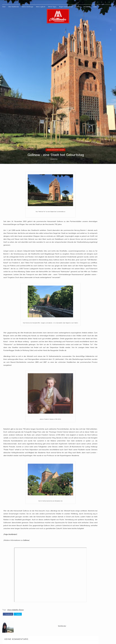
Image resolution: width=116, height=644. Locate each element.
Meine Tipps (52, 7)
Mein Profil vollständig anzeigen (94, 434)
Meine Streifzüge (28, 7)
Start (4, 7)
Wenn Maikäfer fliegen (56, 370)
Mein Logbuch (41, 7)
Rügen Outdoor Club (66, 7)
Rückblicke (87, 7)
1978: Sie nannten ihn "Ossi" (103, 459)
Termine (78, 7)
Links (95, 7)
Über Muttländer (14, 7)
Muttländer (54, 380)
